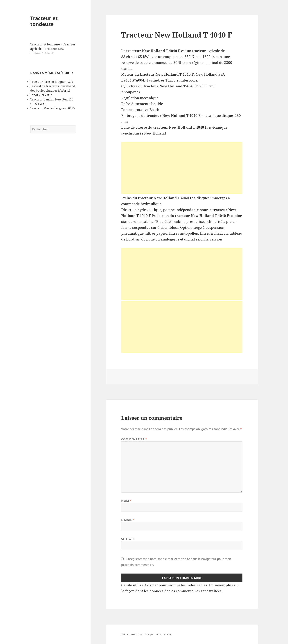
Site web (128, 539)
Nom (126, 501)
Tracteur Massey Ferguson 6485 (53, 108)
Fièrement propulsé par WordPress (146, 634)
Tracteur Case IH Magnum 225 (52, 82)
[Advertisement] (182, 168)
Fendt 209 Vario (41, 95)
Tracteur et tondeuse (44, 21)
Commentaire (134, 439)
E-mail (128, 520)
